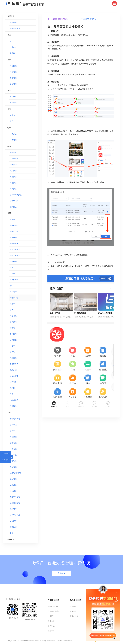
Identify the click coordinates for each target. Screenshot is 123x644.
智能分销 (51, 621)
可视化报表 (74, 616)
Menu (115, 1)
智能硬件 (51, 616)
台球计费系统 (53, 607)
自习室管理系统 (54, 611)
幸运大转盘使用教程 (89, 19)
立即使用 (61, 573)
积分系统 (51, 631)
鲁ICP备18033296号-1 (65, 641)
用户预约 (73, 607)
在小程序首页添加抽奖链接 (58, 19)
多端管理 (73, 611)
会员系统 (51, 626)
